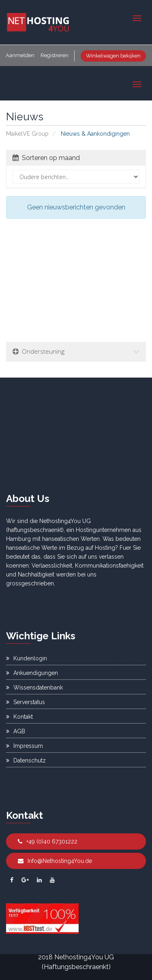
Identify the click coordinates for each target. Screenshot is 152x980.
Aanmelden (20, 55)
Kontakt (19, 717)
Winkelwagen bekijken (113, 56)
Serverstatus (26, 702)
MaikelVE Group (27, 134)
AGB (16, 731)
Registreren (55, 55)
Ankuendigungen (32, 673)
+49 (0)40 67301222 (48, 841)
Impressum (25, 746)
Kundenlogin (27, 658)
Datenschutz (26, 760)
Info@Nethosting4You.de (55, 861)
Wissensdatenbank (34, 687)
